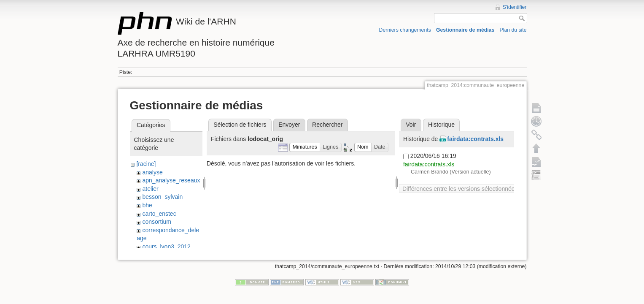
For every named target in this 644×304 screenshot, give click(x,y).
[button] (305, 148)
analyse (152, 172)
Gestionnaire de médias (465, 30)
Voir (411, 125)
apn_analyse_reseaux (171, 180)
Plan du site (513, 30)
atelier (150, 189)
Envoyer (289, 125)
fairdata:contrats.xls (475, 139)
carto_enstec (159, 214)
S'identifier (515, 7)
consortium (156, 222)
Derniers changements (405, 30)
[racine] (146, 164)
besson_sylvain (162, 197)
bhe (147, 205)
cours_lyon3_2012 (166, 247)
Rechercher (327, 125)
